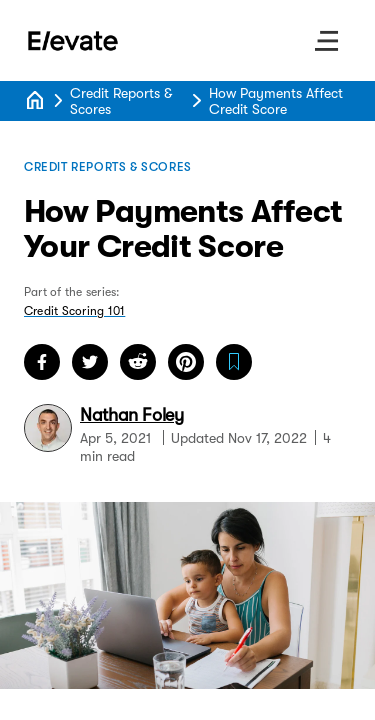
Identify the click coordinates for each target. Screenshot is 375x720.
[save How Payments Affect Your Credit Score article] (234, 362)
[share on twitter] (90, 362)
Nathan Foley (132, 415)
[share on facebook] (42, 362)
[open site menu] (327, 41)
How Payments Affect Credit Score (276, 101)
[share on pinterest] (186, 362)
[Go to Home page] (74, 41)
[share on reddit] (138, 362)
